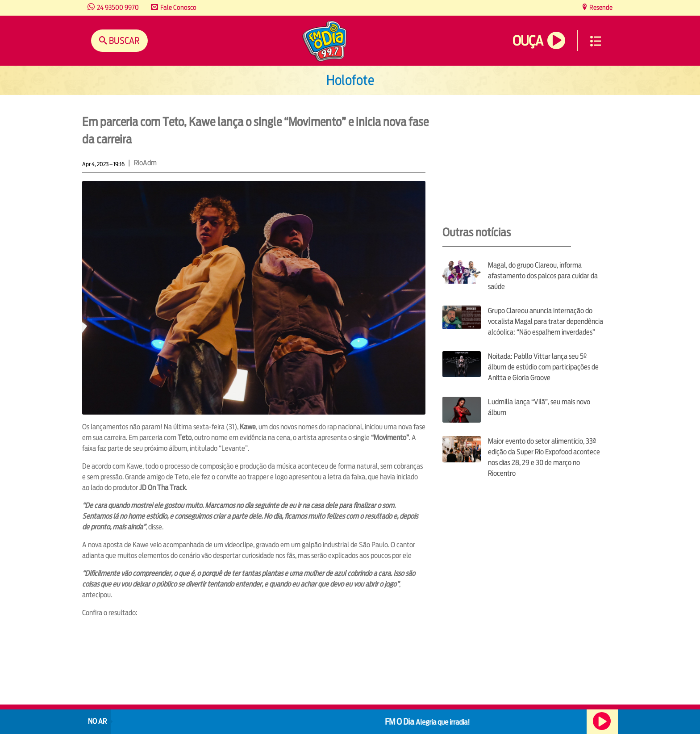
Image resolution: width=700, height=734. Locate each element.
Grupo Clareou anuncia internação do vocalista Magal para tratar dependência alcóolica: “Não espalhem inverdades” (546, 321)
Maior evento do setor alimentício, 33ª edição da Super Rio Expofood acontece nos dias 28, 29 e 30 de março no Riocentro (544, 457)
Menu (596, 41)
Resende (600, 7)
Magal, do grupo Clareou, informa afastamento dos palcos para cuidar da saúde (543, 276)
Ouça (528, 41)
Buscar (123, 40)
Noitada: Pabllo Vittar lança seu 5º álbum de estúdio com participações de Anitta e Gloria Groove (543, 367)
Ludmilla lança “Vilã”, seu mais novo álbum (539, 407)
